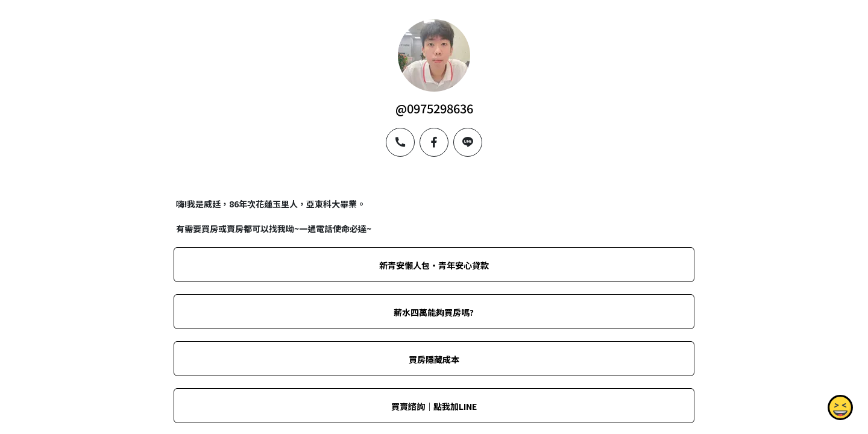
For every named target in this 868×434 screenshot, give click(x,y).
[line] (468, 142)
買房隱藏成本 (434, 359)
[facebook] (434, 142)
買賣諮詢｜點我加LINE (434, 406)
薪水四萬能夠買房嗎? (434, 312)
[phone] (400, 142)
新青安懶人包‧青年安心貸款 (434, 265)
